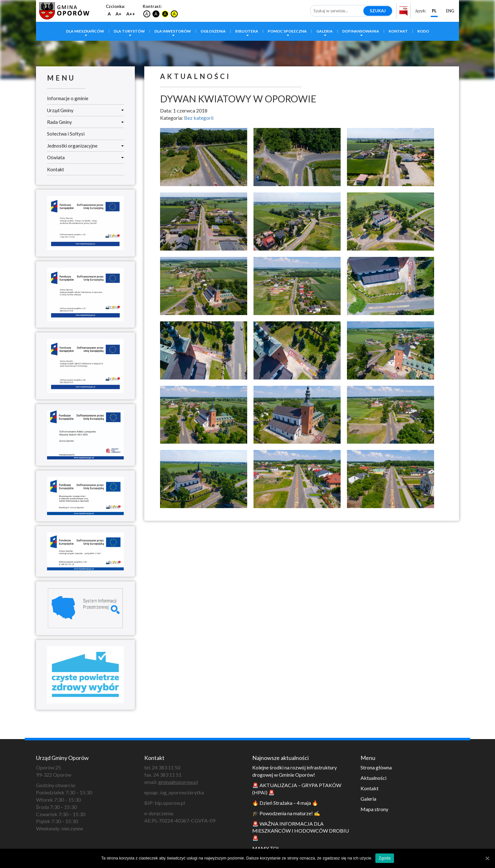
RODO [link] (423, 31)
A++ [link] (131, 14)
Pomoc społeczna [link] (287, 31)
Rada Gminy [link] (85, 122)
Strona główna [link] (376, 767)
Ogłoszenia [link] (213, 31)
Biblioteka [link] (247, 31)
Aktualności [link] (373, 778)
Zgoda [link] (385, 858)
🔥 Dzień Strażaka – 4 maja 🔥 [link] (285, 803)
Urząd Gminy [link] (85, 110)
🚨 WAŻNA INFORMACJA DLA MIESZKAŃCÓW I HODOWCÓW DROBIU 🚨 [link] (301, 831)
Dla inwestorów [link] (173, 31)
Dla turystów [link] (129, 31)
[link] (63, 10)
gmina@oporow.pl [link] (178, 782)
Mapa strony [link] (374, 809)
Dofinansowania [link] (361, 31)
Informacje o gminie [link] (68, 98)
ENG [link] (450, 11)
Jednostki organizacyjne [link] (85, 146)
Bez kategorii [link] (199, 118)
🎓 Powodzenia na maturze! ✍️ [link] (286, 813)
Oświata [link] (85, 157)
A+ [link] (119, 14)
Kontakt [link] (398, 31)
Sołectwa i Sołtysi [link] (66, 134)
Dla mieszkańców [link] (85, 31)
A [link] (109, 14)
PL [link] (434, 11)
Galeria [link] (325, 31)
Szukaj (378, 11)
